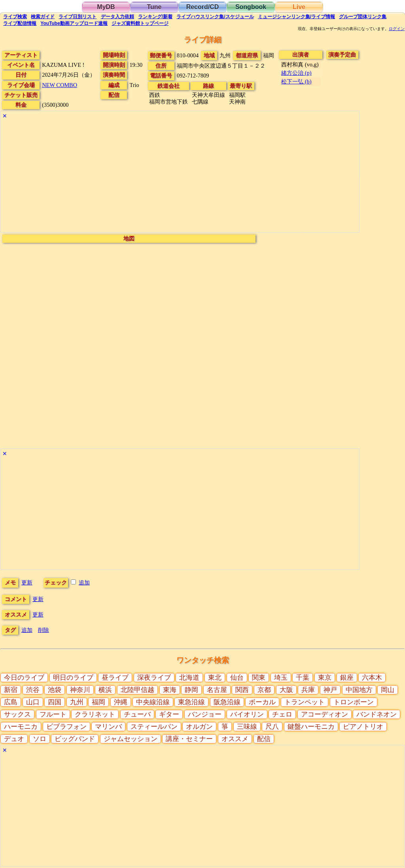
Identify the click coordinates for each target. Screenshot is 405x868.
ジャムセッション (131, 739)
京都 (264, 690)
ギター (169, 714)
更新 (27, 582)
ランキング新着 (155, 17)
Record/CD (203, 7)
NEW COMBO (60, 85)
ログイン (397, 29)
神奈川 (80, 690)
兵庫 (308, 690)
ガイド (43, 17)
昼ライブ (115, 678)
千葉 (303, 678)
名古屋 (217, 690)
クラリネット (95, 714)
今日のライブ (24, 678)
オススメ (235, 739)
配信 (20, 23)
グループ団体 (363, 17)
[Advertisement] (180, 177)
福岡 (98, 702)
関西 (242, 690)
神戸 (330, 690)
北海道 (189, 678)
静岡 (191, 690)
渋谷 (33, 690)
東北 (215, 678)
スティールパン (154, 727)
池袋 (55, 690)
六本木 (372, 678)
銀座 (347, 678)
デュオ (14, 739)
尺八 (272, 727)
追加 (84, 582)
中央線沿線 (153, 702)
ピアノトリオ (363, 727)
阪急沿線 (227, 702)
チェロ (282, 714)
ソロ (40, 739)
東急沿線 (191, 702)
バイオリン (247, 714)
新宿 (11, 690)
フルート (53, 714)
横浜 (105, 690)
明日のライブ (73, 678)
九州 (77, 702)
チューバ (137, 714)
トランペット (305, 702)
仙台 (237, 678)
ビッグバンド (75, 739)
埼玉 (281, 678)
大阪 (286, 690)
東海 (170, 690)
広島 (11, 702)
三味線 (247, 727)
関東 (259, 678)
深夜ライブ (154, 678)
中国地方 (359, 690)
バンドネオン (377, 714)
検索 (15, 17)
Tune (154, 7)
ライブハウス (215, 17)
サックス (17, 714)
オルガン (199, 727)
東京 (325, 678)
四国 (55, 702)
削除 (44, 630)
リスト (78, 17)
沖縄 (121, 702)
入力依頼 (117, 17)
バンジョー (205, 714)
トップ (140, 23)
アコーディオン (325, 714)
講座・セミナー (189, 739)
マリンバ (108, 727)
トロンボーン (354, 702)
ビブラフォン (66, 727)
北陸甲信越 (137, 690)
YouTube (74, 23)
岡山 (388, 690)
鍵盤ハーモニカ (311, 727)
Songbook (251, 7)
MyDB (106, 7)
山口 (33, 702)
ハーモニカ (21, 727)
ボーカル (262, 702)
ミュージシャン (296, 17)
